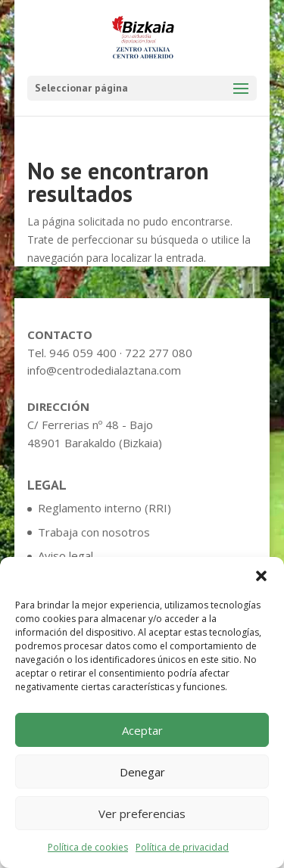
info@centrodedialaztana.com (104, 370)
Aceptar (142, 730)
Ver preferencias (142, 814)
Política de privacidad (182, 847)
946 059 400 (83, 353)
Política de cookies (88, 847)
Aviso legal (66, 555)
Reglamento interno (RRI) (105, 508)
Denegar (142, 772)
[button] (261, 576)
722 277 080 (159, 353)
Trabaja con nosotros (94, 532)
